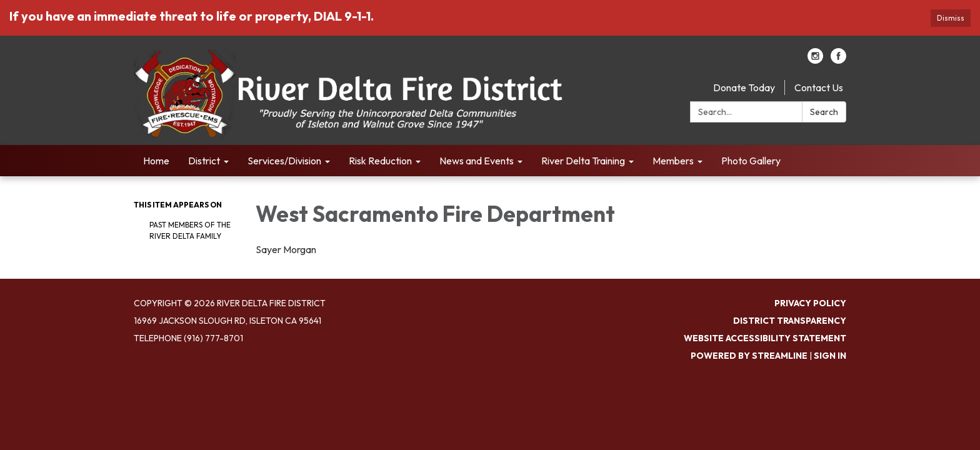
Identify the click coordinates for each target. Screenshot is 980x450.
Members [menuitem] (673, 161)
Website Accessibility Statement (765, 338)
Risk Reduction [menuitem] (380, 161)
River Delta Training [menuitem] (583, 161)
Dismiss (951, 18)
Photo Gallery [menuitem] (751, 161)
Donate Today (744, 87)
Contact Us (819, 87)
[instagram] (815, 60)
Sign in (830, 356)
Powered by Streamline (749, 356)
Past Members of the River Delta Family (190, 230)
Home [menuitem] (156, 161)
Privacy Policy (810, 303)
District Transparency (790, 321)
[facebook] (838, 60)
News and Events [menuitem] (477, 161)
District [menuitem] (204, 161)
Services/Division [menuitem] (284, 161)
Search (824, 112)
